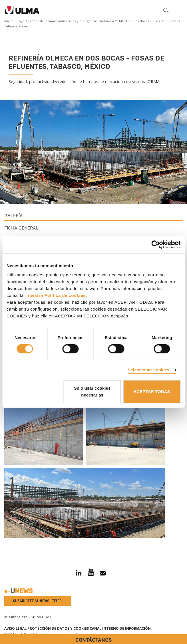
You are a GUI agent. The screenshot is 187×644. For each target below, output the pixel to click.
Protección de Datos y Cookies (58, 628)
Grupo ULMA (41, 617)
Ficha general (21, 228)
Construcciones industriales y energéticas (66, 21)
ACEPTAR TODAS (152, 392)
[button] (154, 10)
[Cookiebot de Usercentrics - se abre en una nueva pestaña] (155, 245)
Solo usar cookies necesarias (92, 392)
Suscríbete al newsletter (37, 601)
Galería (14, 216)
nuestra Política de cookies (56, 295)
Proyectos (23, 21)
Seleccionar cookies (148, 370)
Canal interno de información (120, 628)
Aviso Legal (15, 628)
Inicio (8, 21)
